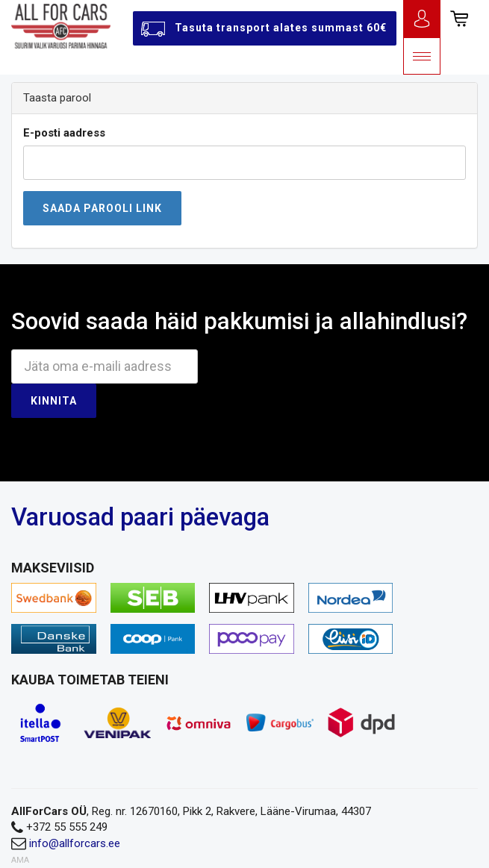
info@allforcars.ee (75, 843)
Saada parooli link (102, 208)
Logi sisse (422, 19)
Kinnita (54, 401)
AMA (20, 860)
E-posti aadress (64, 133)
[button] (459, 19)
